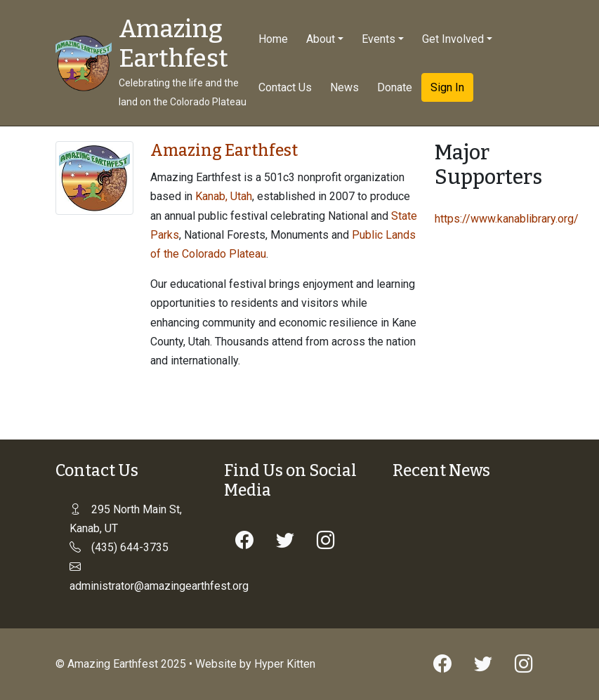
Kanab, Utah (224, 196)
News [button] (344, 87)
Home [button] (273, 39)
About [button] (321, 39)
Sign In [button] (447, 87)
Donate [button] (395, 87)
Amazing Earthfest (173, 44)
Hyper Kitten (285, 664)
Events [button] (379, 39)
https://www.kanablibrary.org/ (507, 219)
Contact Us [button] (285, 87)
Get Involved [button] (453, 39)
